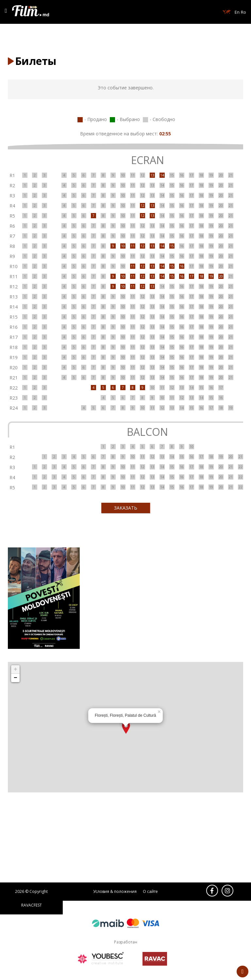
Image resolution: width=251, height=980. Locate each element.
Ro (243, 12)
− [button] (16, 678)
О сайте (150, 891)
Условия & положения (115, 891)
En (237, 12)
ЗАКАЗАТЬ (126, 508)
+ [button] (16, 669)
